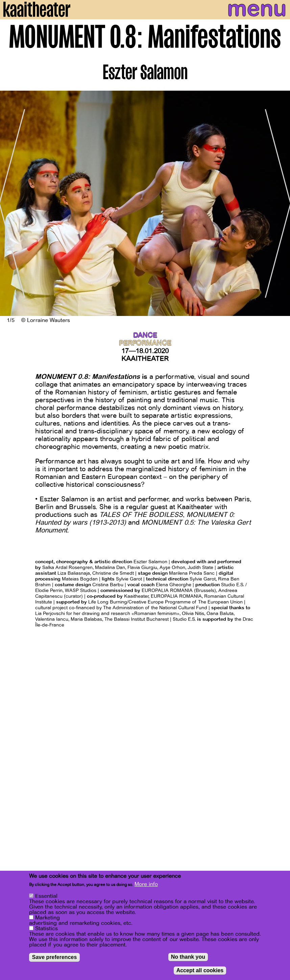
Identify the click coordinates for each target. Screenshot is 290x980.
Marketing (47, 918)
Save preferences (55, 957)
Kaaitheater (145, 359)
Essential (46, 896)
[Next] (280, 203)
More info (146, 884)
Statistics (46, 929)
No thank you (188, 957)
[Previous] (10, 203)
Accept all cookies (200, 970)
